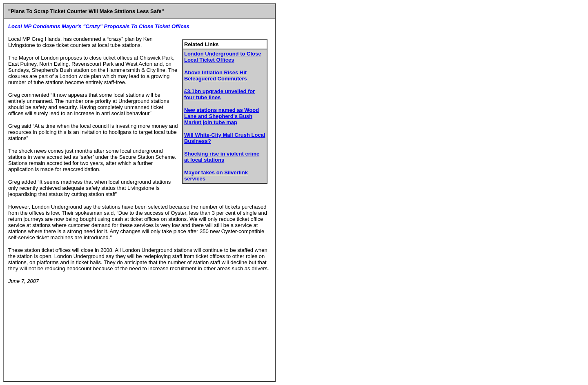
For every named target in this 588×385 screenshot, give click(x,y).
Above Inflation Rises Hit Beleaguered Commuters (216, 76)
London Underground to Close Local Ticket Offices (223, 57)
